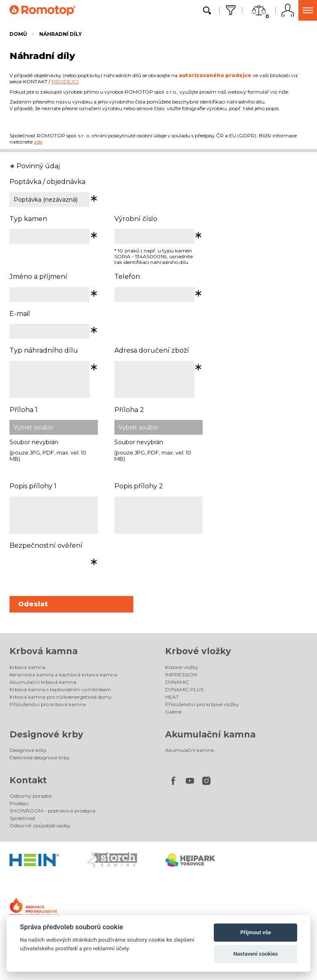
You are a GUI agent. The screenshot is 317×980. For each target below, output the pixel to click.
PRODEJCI (65, 81)
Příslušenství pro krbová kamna (48, 704)
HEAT (172, 697)
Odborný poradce (31, 796)
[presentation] (72, 572)
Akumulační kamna (210, 734)
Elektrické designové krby (40, 757)
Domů (18, 34)
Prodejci (19, 803)
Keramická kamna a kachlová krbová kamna (63, 675)
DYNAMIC (177, 682)
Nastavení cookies (255, 954)
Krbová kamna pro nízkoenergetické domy (61, 697)
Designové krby (46, 734)
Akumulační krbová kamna (43, 682)
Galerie (173, 712)
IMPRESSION (181, 675)
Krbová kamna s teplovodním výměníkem (60, 689)
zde (38, 142)
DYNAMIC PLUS (184, 689)
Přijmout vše (255, 932)
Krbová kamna (44, 651)
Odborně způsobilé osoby (40, 826)
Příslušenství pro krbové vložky (202, 704)
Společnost (22, 818)
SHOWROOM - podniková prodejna (52, 811)
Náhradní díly (60, 34)
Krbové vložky (198, 651)
